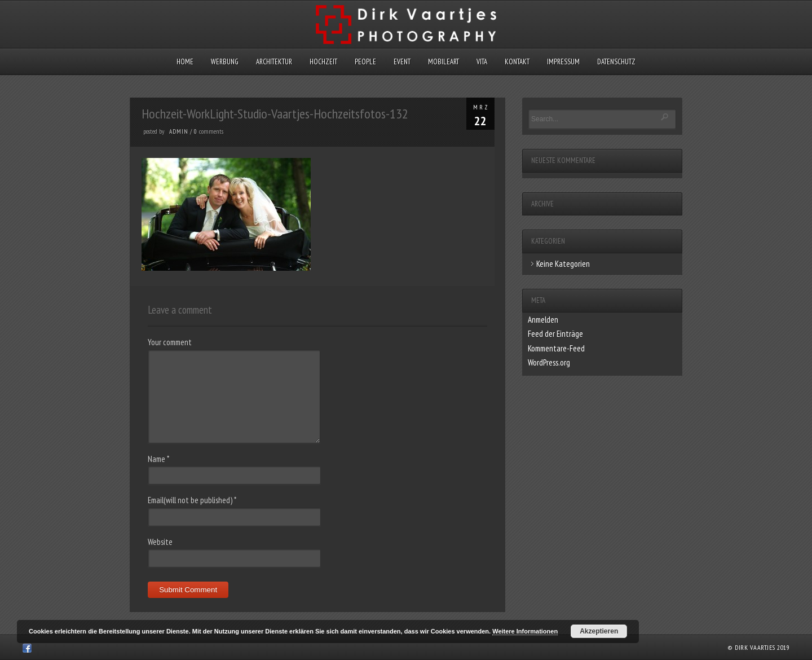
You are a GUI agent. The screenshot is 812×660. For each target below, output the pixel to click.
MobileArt (443, 62)
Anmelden (543, 320)
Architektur (274, 62)
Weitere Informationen (525, 631)
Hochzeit (323, 62)
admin (179, 131)
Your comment (170, 342)
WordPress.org (549, 362)
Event (402, 62)
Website (160, 542)
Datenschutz (616, 62)
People (365, 62)
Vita (482, 62)
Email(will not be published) (192, 500)
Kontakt (517, 62)
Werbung (225, 62)
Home (185, 62)
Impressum (563, 62)
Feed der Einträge (555, 334)
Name (158, 459)
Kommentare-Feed (556, 348)
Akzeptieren (599, 631)
